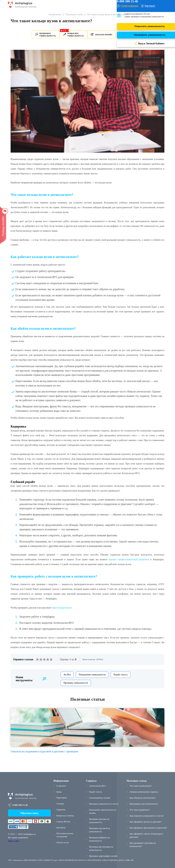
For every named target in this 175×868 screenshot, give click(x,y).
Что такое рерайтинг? (140, 810)
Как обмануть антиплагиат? (143, 798)
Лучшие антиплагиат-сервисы (144, 792)
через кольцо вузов (61, 608)
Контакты (61, 828)
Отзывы (60, 804)
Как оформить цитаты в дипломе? (146, 822)
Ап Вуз (67, 675)
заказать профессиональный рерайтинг (129, 559)
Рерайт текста (120, 675)
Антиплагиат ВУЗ (97, 786)
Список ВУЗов (63, 822)
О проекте (61, 786)
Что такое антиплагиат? (141, 786)
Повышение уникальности (92, 675)
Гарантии (61, 810)
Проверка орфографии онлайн (103, 856)
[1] (37, 659)
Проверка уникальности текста (103, 804)
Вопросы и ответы (65, 816)
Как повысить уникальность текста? (147, 816)
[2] (39, 659)
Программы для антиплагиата (144, 804)
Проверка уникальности (76, 683)
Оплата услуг (63, 842)
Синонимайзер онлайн (99, 798)
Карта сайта (14, 841)
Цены (59, 792)
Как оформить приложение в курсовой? (148, 828)
